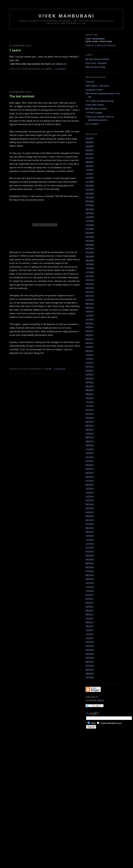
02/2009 (90, 233)
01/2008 (90, 182)
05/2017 (90, 611)
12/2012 (90, 406)
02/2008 (90, 186)
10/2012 (90, 398)
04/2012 (90, 378)
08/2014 (90, 485)
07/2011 (90, 347)
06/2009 (90, 249)
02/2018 (90, 646)
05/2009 (90, 245)
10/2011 (90, 355)
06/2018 (90, 662)
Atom (100, 700)
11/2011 (90, 359)
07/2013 (90, 434)
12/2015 (90, 544)
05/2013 (90, 426)
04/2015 (90, 512)
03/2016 (90, 556)
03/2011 (90, 331)
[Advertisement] (30, 36)
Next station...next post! (97, 86)
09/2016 (90, 579)
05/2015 (90, 516)
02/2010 (90, 280)
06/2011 (90, 343)
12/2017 (90, 638)
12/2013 (90, 453)
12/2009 (90, 272)
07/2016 (90, 571)
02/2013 (90, 414)
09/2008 (90, 213)
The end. (90, 82)
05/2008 (90, 198)
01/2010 (90, 276)
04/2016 (90, 560)
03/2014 (90, 465)
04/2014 (90, 469)
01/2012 (90, 367)
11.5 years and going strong (99, 101)
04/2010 (90, 288)
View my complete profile (101, 46)
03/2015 (90, 508)
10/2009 (90, 264)
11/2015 (90, 540)
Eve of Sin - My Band (96, 63)
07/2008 (90, 205)
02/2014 (90, 461)
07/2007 (90, 158)
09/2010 (90, 308)
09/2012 (90, 394)
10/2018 (90, 678)
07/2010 (90, 300)
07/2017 (90, 619)
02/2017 (90, 599)
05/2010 (90, 292)
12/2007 (90, 178)
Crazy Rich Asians (95, 105)
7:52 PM (48, 369)
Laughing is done (94, 90)
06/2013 (90, 430)
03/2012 (90, 375)
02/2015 (90, 504)
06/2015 (90, 520)
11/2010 (90, 316)
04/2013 (90, 422)
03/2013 (90, 418)
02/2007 (90, 138)
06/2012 (90, 386)
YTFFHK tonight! (94, 113)
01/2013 (90, 410)
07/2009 (90, 253)
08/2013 (90, 437)
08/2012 (90, 390)
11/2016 (90, 587)
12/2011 (90, 363)
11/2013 (90, 449)
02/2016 (90, 552)
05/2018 (90, 658)
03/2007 (90, 142)
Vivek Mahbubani (95, 39)
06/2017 (90, 615)
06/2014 (90, 477)
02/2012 (90, 371)
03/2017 (90, 603)
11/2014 (90, 493)
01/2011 (90, 323)
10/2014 (90, 489)
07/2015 (90, 524)
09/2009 (90, 261)
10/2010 (90, 312)
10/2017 (90, 630)
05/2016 (90, 563)
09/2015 (90, 532)
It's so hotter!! (92, 124)
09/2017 (90, 626)
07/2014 (90, 481)
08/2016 (90, 575)
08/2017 (90, 623)
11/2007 (90, 174)
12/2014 (90, 497)
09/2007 (90, 166)
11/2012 (90, 402)
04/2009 (90, 241)
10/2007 (90, 170)
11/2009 (90, 268)
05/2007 (90, 150)
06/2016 (90, 567)
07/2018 (90, 666)
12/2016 (90, 591)
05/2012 (90, 382)
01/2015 (90, 500)
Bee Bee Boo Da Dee (96, 109)
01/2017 (90, 595)
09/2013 (90, 441)
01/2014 (90, 457)
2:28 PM (48, 69)
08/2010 (90, 304)
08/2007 (90, 162)
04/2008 (90, 194)
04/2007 (90, 146)
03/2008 (90, 190)
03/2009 (90, 237)
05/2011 (90, 339)
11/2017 (90, 634)
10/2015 (90, 536)
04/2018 (90, 654)
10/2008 (90, 217)
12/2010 (90, 320)
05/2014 (90, 473)
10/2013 (90, 445)
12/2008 (90, 225)
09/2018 (90, 674)
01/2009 (90, 229)
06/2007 (90, 154)
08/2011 (90, 351)
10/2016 (90, 583)
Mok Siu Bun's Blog (95, 67)
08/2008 (90, 209)
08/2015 (90, 528)
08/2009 (90, 257)
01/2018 (90, 642)
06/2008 (90, 201)
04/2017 (90, 607)
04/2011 (90, 335)
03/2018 (90, 650)
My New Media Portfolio (97, 59)
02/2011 (90, 327)
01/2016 (90, 548)
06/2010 (90, 296)
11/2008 (90, 221)
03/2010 (90, 284)
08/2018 (90, 670)
